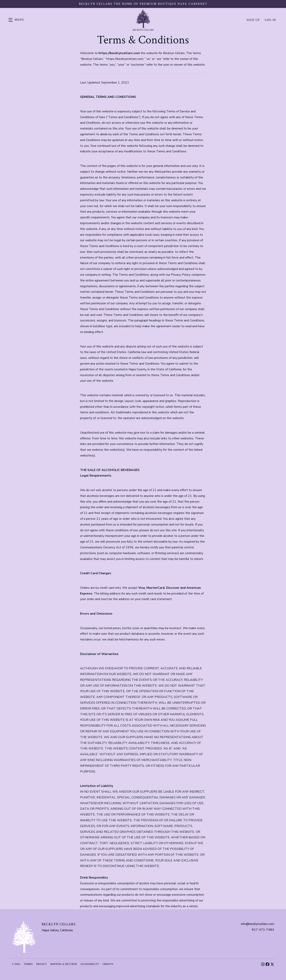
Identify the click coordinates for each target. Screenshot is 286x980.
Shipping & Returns (66, 964)
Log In (270, 20)
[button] (18, 20)
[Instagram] (262, 964)
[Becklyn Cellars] (24, 937)
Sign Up (253, 20)
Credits (113, 964)
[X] (272, 964)
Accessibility (94, 964)
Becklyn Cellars (143, 20)
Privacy (43, 964)
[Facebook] (267, 964)
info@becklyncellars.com (257, 924)
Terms (29, 964)
